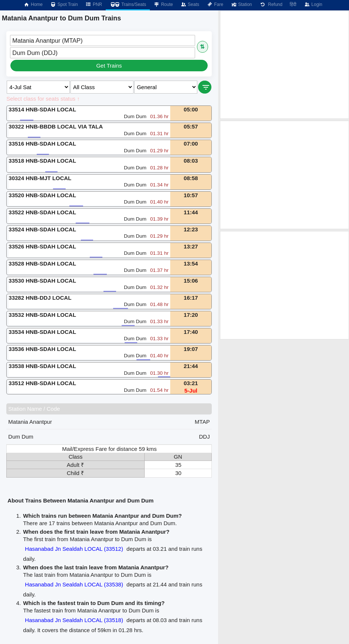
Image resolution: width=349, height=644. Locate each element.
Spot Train (64, 4)
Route (163, 4)
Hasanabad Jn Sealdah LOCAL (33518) (74, 620)
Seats (190, 4)
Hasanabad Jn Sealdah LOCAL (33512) (74, 549)
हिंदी (293, 4)
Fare (215, 4)
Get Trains (109, 66)
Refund (271, 4)
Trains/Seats (128, 4)
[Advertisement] (284, 65)
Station (241, 4)
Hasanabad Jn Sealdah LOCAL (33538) (74, 584)
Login (313, 4)
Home (33, 4)
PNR (94, 4)
